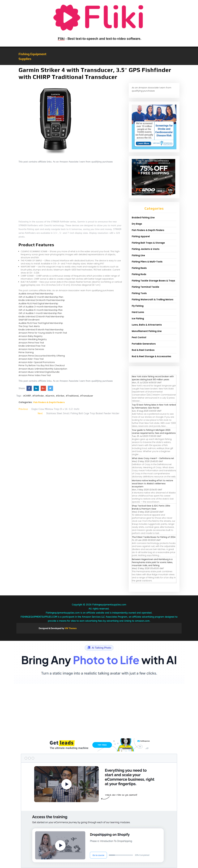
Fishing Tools (139, 293)
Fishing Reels (139, 268)
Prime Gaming (26, 352)
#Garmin (50, 396)
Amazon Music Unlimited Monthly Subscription (43, 369)
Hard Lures (138, 312)
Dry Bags (137, 224)
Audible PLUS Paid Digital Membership (38, 303)
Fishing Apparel (141, 236)
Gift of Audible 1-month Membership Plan (40, 313)
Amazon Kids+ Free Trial (31, 359)
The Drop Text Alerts (29, 326)
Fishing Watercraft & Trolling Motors (153, 300)
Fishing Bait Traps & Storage (148, 243)
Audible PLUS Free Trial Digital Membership (41, 323)
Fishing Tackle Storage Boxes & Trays (153, 281)
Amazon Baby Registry (31, 336)
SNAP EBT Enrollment (29, 320)
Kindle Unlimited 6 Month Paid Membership (41, 330)
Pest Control (139, 337)
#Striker (60, 396)
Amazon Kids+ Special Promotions (37, 362)
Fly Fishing (138, 306)
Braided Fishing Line (143, 218)
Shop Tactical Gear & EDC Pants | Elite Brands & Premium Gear (151, 507)
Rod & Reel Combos (143, 350)
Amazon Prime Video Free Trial (35, 375)
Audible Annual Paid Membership (36, 294)
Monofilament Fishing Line (147, 331)
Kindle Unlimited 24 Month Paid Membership (42, 300)
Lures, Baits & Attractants (147, 325)
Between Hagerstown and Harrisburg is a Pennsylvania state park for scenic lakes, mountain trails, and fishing (152, 562)
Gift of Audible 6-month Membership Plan (41, 310)
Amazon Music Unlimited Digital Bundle (39, 372)
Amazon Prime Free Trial (31, 343)
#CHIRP (27, 396)
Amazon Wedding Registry (33, 339)
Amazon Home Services (31, 349)
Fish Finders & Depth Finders (49, 402)
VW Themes (70, 628)
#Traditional (72, 396)
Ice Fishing (138, 319)
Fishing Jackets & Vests (146, 249)
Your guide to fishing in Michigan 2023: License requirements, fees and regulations (154, 432)
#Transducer (87, 396)
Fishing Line (138, 255)
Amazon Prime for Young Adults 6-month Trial (43, 333)
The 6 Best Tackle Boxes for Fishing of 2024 (154, 537)
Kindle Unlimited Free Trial (32, 346)
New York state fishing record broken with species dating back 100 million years (153, 378)
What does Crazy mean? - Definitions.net (153, 458)
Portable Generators (144, 344)
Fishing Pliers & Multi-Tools (147, 262)
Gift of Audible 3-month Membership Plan (41, 307)
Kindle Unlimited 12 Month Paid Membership (41, 316)
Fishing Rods (139, 274)
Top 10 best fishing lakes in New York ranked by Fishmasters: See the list (154, 406)
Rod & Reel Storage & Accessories (151, 356)
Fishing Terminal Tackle (145, 287)
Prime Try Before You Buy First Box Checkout (42, 365)
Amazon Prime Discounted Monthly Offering (42, 356)
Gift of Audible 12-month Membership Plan (41, 297)
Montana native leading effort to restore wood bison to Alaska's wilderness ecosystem (152, 484)
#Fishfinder (38, 396)
